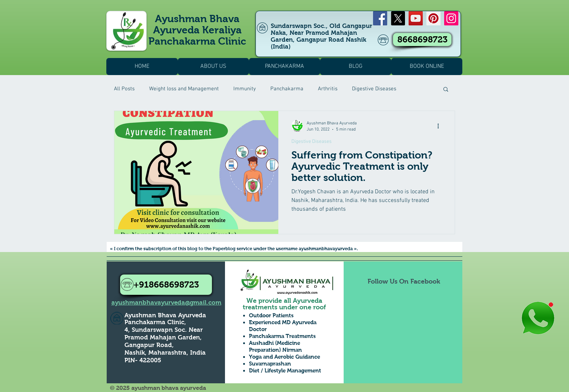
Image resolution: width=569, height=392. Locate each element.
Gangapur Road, (149, 345)
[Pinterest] (433, 18)
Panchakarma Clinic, (155, 322)
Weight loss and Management (184, 89)
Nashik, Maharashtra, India (165, 353)
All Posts (124, 89)
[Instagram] (451, 18)
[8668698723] (422, 40)
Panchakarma (287, 89)
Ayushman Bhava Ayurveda (165, 315)
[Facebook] (380, 18)
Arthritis (328, 89)
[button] (446, 90)
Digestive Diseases (374, 89)
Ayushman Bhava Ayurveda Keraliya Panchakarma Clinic (197, 30)
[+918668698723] (166, 285)
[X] (398, 18)
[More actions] (441, 126)
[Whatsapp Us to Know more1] (538, 319)
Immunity (245, 89)
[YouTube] (416, 18)
